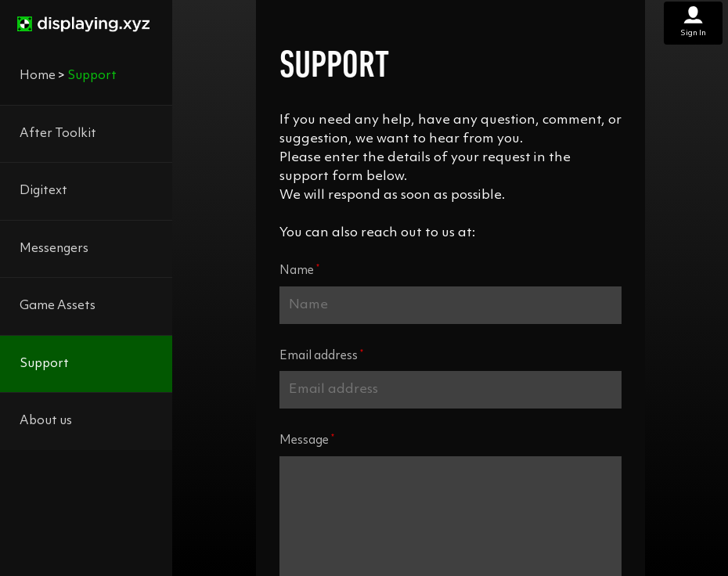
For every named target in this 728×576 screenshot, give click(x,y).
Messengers (54, 249)
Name (299, 270)
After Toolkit (58, 134)
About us (46, 421)
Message (307, 440)
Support (44, 364)
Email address (321, 356)
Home (38, 76)
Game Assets (58, 306)
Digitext (43, 191)
